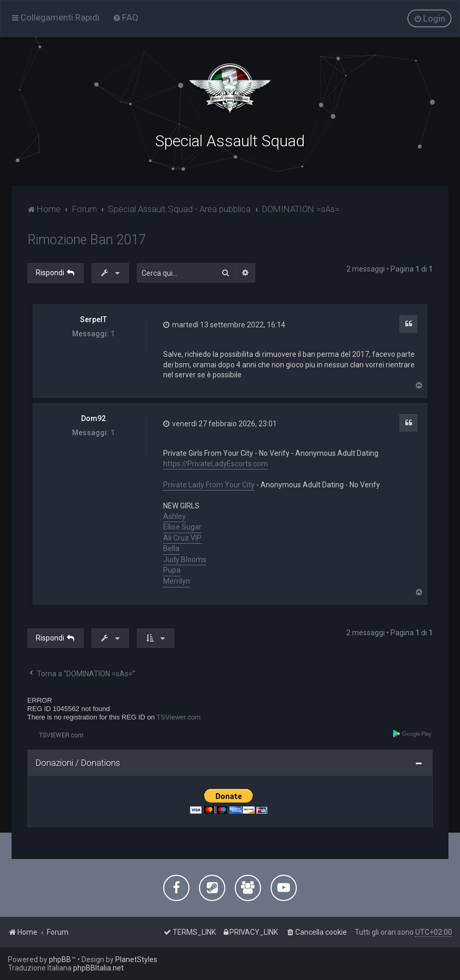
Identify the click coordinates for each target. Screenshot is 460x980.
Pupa (172, 570)
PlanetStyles (136, 959)
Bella (171, 548)
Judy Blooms (185, 559)
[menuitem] (126, 17)
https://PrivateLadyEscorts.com (216, 463)
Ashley (174, 516)
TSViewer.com (179, 717)
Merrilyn (177, 581)
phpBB (60, 959)
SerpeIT (93, 319)
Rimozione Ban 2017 (87, 239)
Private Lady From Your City (209, 484)
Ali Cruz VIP (182, 537)
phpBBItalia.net (98, 968)
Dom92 (93, 418)
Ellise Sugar (182, 526)
